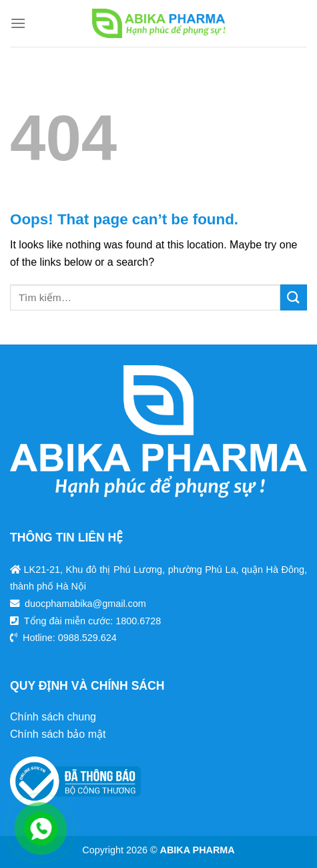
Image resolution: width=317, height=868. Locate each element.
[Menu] (18, 23)
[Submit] (294, 297)
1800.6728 (138, 621)
